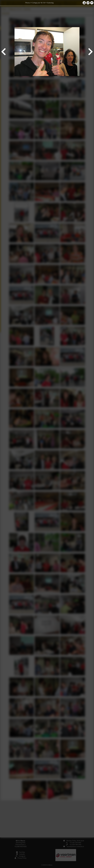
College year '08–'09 (39, 3)
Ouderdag (50, 3)
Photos (28, 3)
